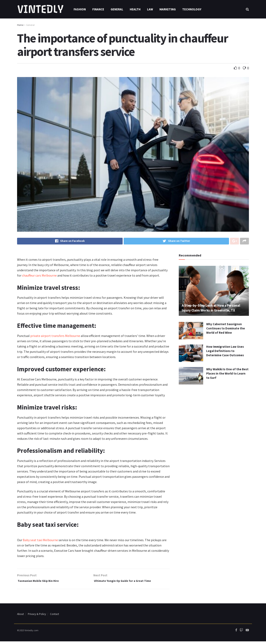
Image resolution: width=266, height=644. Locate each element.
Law (150, 9)
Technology (192, 9)
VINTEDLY (40, 9)
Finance (98, 9)
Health (135, 9)
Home (20, 25)
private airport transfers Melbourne (55, 337)
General (117, 9)
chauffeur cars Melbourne (39, 276)
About (20, 617)
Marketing (168, 9)
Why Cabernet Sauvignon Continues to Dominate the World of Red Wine (226, 330)
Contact (55, 617)
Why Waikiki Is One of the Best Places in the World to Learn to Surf (227, 375)
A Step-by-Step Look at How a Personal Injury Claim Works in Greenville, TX (211, 309)
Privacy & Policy (37, 617)
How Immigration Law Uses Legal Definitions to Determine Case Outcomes (225, 352)
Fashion (80, 9)
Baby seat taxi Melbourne (40, 541)
